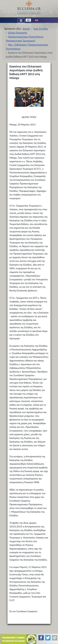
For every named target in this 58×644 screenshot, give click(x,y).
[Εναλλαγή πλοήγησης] (21, 21)
